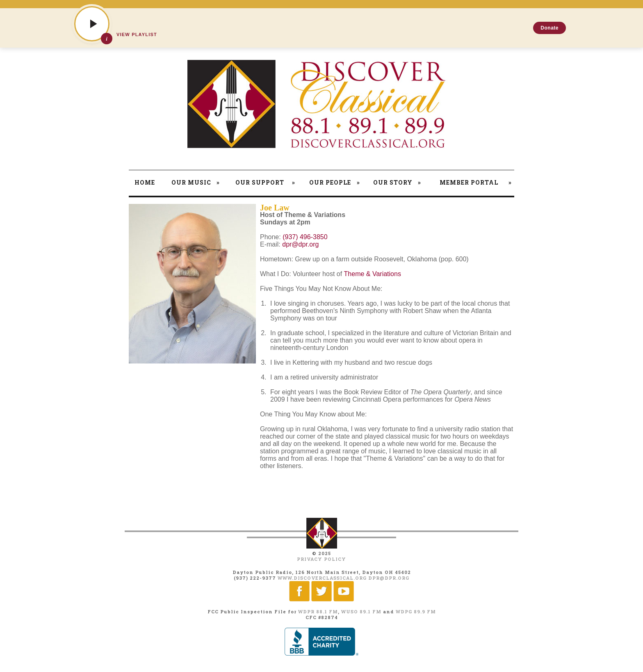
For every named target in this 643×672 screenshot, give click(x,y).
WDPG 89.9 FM (416, 611)
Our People (335, 182)
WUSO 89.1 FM (361, 611)
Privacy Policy (321, 559)
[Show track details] (107, 39)
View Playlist (137, 34)
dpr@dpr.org (300, 244)
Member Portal (476, 182)
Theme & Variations (373, 274)
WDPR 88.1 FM (318, 611)
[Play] (92, 24)
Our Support (265, 182)
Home (145, 182)
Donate (550, 28)
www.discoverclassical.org (322, 578)
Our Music (196, 182)
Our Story (397, 182)
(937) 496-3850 (305, 237)
